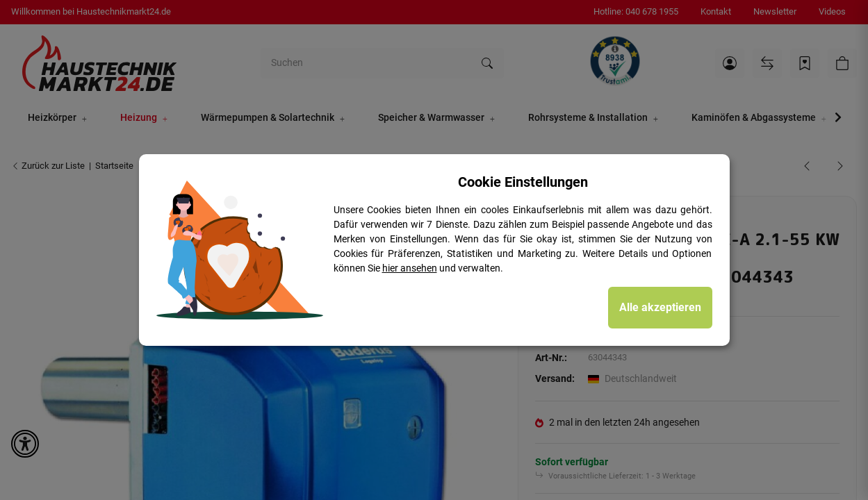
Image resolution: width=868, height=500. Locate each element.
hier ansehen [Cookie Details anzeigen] (410, 268)
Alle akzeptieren (660, 307)
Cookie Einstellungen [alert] (523, 182)
